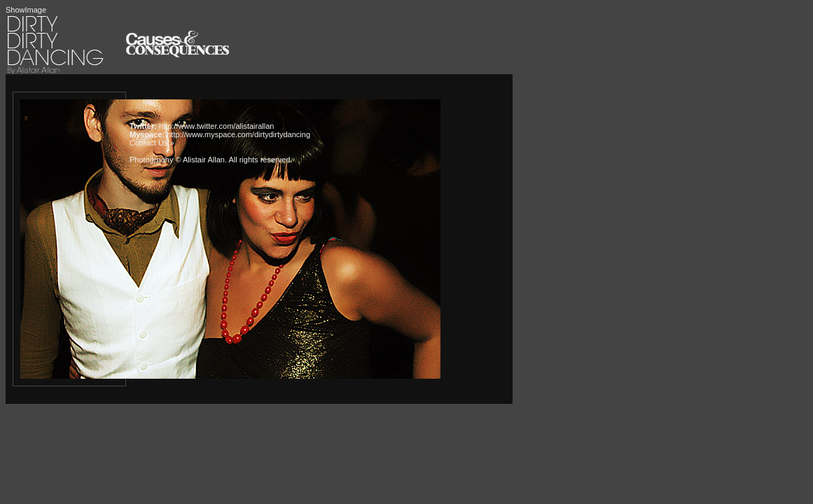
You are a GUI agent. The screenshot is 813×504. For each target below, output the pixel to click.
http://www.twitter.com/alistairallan (216, 126)
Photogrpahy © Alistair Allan (177, 160)
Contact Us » (152, 143)
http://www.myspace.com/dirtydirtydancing (238, 134)
